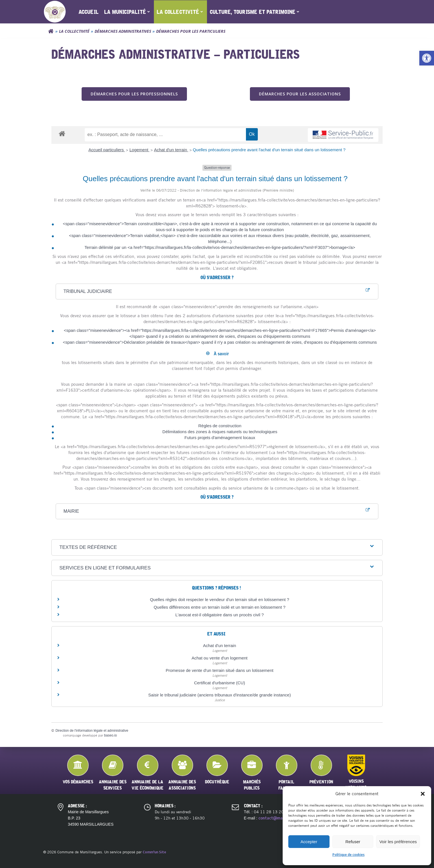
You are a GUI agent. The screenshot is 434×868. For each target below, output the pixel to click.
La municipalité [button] (128, 12)
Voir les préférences (398, 842)
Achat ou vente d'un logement (219, 658)
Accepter (309, 842)
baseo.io (111, 735)
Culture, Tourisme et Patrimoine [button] (255, 12)
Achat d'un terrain (171, 150)
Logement (139, 150)
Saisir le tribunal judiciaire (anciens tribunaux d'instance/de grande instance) (220, 695)
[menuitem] (89, 12)
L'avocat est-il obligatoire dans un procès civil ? (220, 615)
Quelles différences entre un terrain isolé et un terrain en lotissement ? (220, 607)
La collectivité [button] (180, 12)
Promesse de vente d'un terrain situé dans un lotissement (220, 670)
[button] (427, 58)
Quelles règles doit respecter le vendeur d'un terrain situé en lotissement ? (220, 600)
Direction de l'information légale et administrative (92, 731)
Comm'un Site (154, 852)
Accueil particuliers (107, 150)
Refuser (353, 842)
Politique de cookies (348, 855)
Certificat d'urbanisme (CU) (219, 683)
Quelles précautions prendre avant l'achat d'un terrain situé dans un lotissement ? (269, 150)
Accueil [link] (89, 12)
